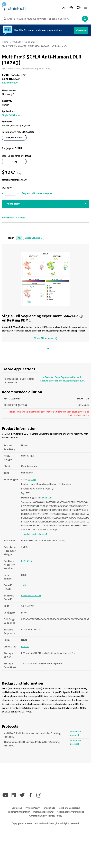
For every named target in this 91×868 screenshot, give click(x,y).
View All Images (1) (46, 338)
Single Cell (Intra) (34, 238)
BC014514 (47, 498)
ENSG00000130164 (31, 595)
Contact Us (17, 808)
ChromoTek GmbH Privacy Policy (46, 816)
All (19, 238)
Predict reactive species (35, 534)
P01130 (25, 646)
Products (16, 42)
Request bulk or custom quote (37, 193)
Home (5, 42)
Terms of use (49, 808)
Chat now (81, 30)
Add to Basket (13, 204)
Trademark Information (19, 812)
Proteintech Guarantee (14, 218)
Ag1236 (32, 479)
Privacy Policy (32, 808)
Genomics (30, 42)
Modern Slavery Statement (70, 812)
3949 (24, 585)
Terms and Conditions (69, 808)
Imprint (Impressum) (43, 812)
